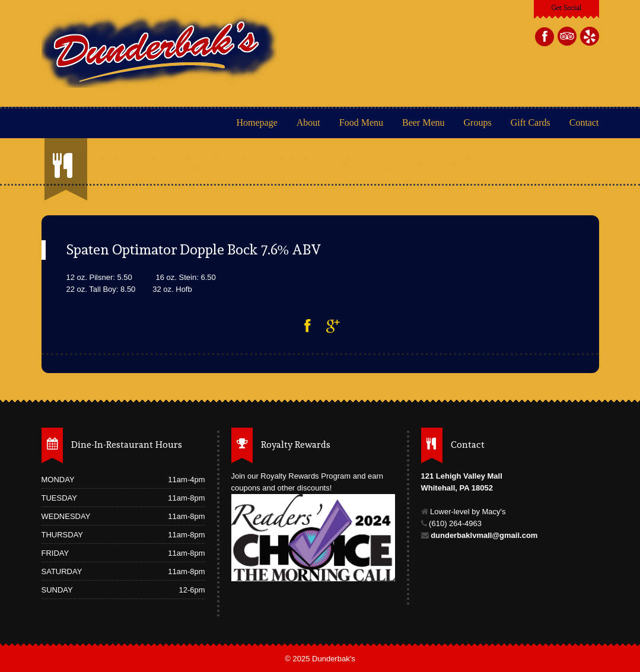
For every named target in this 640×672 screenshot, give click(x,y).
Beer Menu (425, 122)
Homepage (257, 122)
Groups (478, 122)
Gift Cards (531, 122)
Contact (584, 122)
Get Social (566, 8)
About (308, 122)
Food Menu (361, 122)
